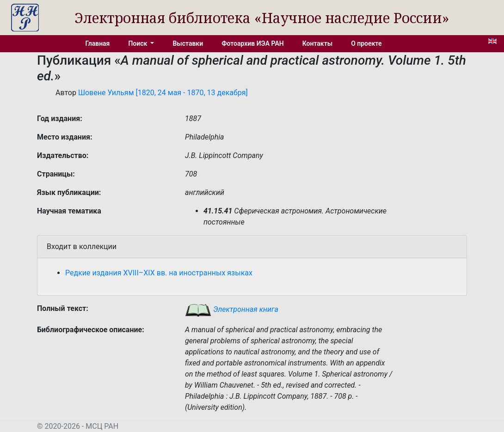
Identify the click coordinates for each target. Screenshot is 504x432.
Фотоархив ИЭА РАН (253, 43)
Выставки (188, 43)
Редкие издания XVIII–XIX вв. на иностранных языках (159, 273)
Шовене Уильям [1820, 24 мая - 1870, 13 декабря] (163, 93)
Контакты (317, 43)
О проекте (366, 43)
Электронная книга (232, 309)
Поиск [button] (138, 43)
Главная (98, 43)
